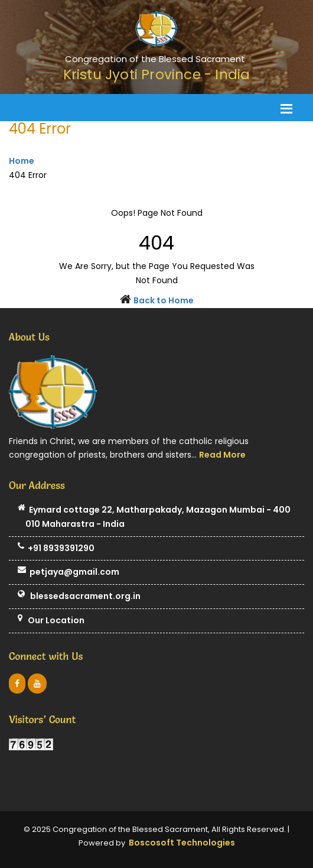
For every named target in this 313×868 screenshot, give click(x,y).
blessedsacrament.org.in (79, 597)
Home (22, 161)
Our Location (51, 621)
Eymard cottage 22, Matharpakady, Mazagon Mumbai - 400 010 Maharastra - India (154, 517)
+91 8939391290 (56, 549)
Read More (222, 455)
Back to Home (164, 300)
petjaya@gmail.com (69, 572)
